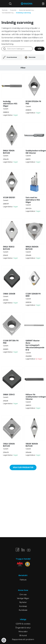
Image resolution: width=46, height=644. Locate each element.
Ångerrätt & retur (23, 628)
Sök (40, 49)
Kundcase (23, 610)
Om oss (23, 595)
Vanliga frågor (23, 598)
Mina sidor (23, 632)
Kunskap (23, 606)
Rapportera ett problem (23, 639)
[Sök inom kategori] (19, 49)
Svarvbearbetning (8, 13)
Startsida (5, 10)
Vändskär (30, 57)
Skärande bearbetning (26, 10)
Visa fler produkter (23, 467)
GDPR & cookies (23, 624)
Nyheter (23, 602)
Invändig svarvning (23, 13)
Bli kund (23, 635)
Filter (23, 68)
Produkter (13, 10)
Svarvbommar (10, 57)
